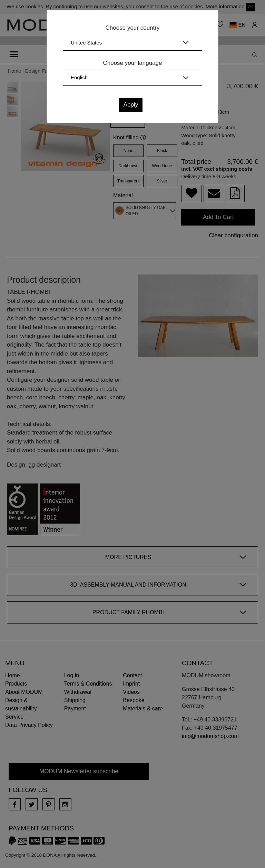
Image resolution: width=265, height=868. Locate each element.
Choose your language (132, 63)
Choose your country (133, 28)
